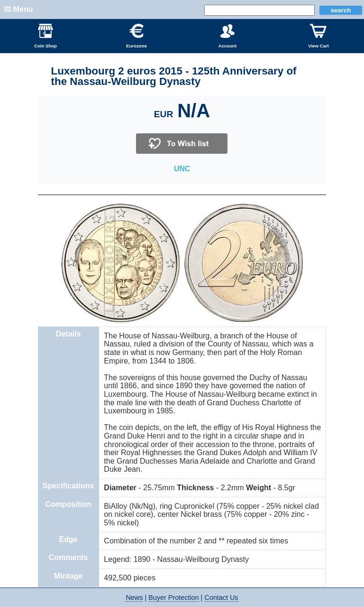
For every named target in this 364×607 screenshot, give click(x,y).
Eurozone (136, 36)
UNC (182, 169)
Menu (23, 9)
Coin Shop (45, 36)
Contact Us (221, 598)
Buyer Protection (173, 598)
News (134, 598)
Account (227, 36)
